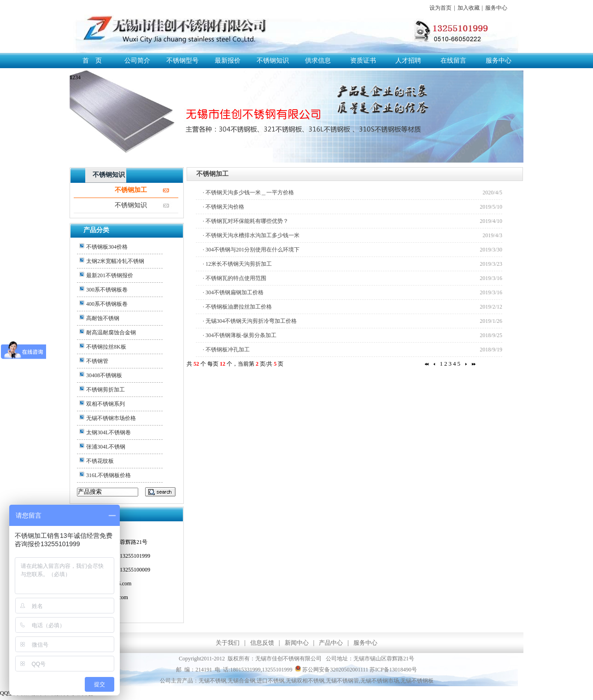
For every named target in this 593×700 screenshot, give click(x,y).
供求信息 (318, 61)
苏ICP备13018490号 (393, 670)
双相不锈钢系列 (106, 404)
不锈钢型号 (182, 61)
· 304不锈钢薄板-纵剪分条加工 (240, 335)
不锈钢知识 (273, 61)
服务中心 (496, 8)
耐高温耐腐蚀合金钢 (111, 332)
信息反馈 (262, 643)
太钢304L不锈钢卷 (109, 432)
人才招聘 (408, 61)
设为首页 (440, 8)
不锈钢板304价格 (107, 247)
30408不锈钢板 (104, 375)
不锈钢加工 (131, 190)
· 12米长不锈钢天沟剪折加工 (237, 264)
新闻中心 (297, 643)
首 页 (92, 61)
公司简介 (137, 61)
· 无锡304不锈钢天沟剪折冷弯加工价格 (250, 321)
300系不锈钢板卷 (107, 290)
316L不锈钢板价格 (109, 475)
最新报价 (228, 61)
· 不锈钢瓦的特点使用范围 (235, 278)
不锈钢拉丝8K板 (106, 347)
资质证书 (363, 61)
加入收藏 (469, 8)
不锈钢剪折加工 (106, 390)
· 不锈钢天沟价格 (223, 207)
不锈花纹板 (100, 461)
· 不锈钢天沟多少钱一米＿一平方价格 (248, 192)
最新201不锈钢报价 (110, 275)
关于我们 (228, 643)
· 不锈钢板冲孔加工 (226, 350)
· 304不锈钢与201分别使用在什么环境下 (251, 250)
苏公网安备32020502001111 (332, 670)
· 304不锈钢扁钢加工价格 (233, 292)
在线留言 (453, 61)
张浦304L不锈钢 (106, 447)
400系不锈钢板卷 (107, 304)
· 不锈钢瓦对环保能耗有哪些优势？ (246, 221)
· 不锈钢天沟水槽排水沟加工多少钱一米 (251, 235)
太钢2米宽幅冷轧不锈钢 (115, 261)
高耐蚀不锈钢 (103, 318)
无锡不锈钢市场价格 (111, 418)
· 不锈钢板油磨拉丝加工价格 (237, 307)
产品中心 (331, 643)
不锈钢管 (97, 361)
